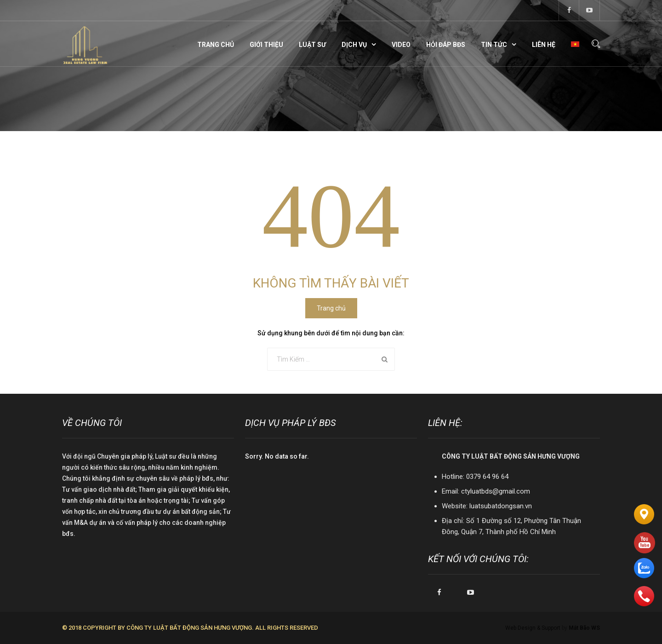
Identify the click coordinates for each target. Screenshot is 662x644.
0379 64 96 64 (487, 477)
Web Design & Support (533, 628)
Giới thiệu (266, 45)
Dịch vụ (354, 45)
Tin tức (494, 45)
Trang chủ (216, 45)
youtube (590, 10)
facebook (569, 10)
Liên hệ (544, 45)
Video (401, 45)
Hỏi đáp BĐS (446, 45)
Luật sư (312, 45)
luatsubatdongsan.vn (501, 506)
